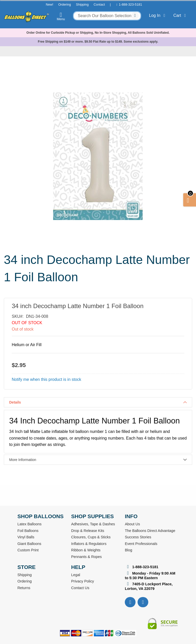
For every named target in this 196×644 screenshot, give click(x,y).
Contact (99, 4)
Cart (181, 15)
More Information (23, 460)
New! (49, 4)
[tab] (98, 402)
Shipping (82, 4)
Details (15, 402)
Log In (158, 15)
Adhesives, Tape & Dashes (93, 524)
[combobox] (107, 16)
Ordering (65, 4)
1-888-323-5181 (131, 4)
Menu (61, 16)
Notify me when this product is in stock (46, 379)
